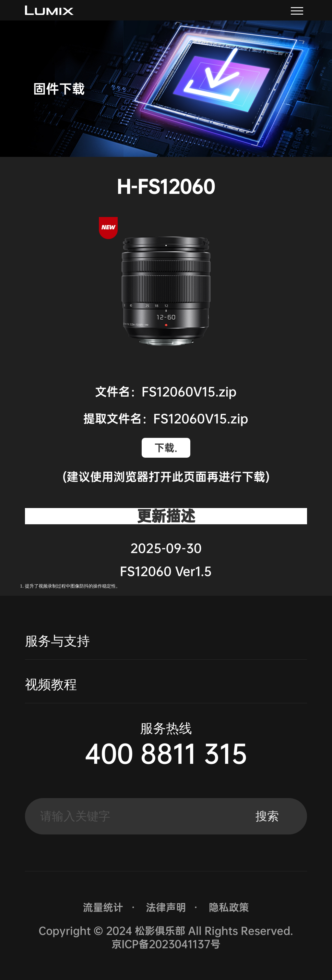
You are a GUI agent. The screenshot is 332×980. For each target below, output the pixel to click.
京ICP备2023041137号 (166, 944)
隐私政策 (229, 907)
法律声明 (166, 907)
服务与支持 (57, 641)
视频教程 (51, 685)
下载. (166, 448)
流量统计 (103, 907)
